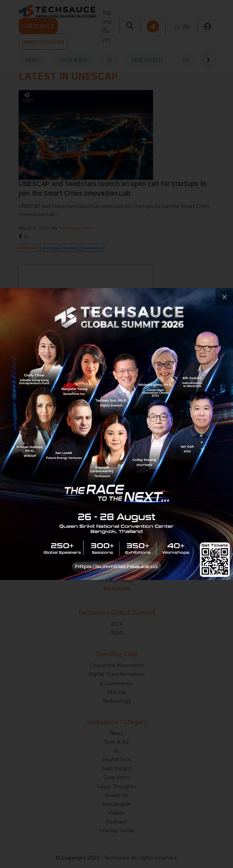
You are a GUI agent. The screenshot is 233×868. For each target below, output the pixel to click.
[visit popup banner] (116, 434)
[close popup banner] (224, 297)
